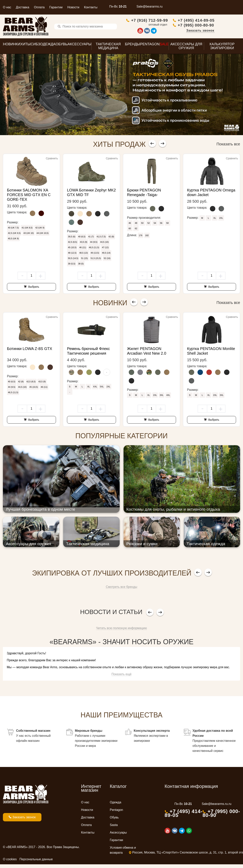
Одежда (115, 803)
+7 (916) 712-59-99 (175, 21)
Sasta (114, 826)
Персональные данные (36, 860)
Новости (73, 7)
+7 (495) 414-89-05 (222, 21)
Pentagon (116, 811)
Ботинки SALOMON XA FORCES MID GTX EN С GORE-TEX (29, 196)
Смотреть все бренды (121, 588)
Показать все (228, 145)
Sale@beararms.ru (150, 6)
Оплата (39, 7)
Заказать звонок (226, 31)
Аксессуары (118, 833)
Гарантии (56, 7)
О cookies (10, 860)
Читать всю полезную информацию (121, 629)
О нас (7, 7)
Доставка (23, 7)
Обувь (114, 818)
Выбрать (33, 288)
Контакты (91, 7)
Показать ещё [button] (121, 675)
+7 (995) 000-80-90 (221, 26)
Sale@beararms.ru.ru (217, 805)
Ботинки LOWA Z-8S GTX (30, 350)
